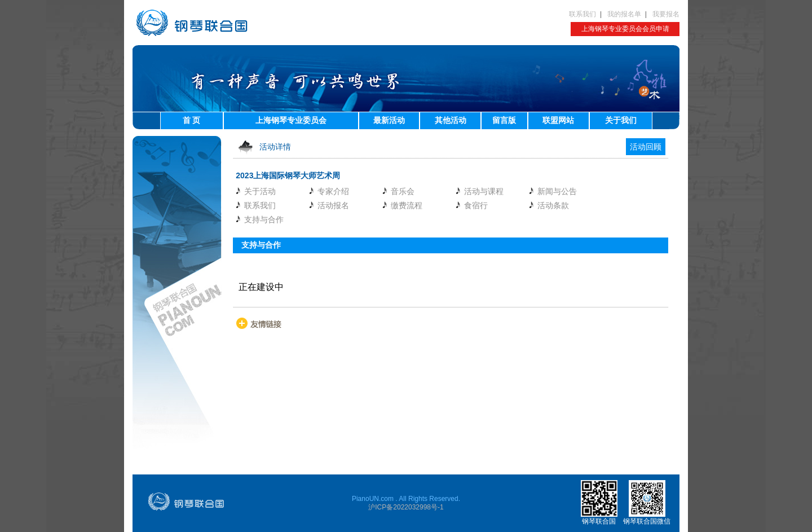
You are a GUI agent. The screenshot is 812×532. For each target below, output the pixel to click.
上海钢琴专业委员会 (291, 120)
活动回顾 (646, 147)
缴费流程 (407, 205)
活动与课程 (484, 191)
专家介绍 (333, 191)
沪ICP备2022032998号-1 (406, 507)
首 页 (192, 120)
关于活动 (260, 191)
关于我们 (621, 120)
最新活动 (389, 120)
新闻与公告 (557, 191)
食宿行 (476, 205)
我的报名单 (624, 14)
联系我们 (582, 14)
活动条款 (553, 205)
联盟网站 (558, 120)
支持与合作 (264, 219)
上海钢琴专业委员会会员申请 (625, 29)
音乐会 (403, 191)
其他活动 (451, 120)
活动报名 (333, 205)
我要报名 (666, 14)
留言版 (504, 120)
